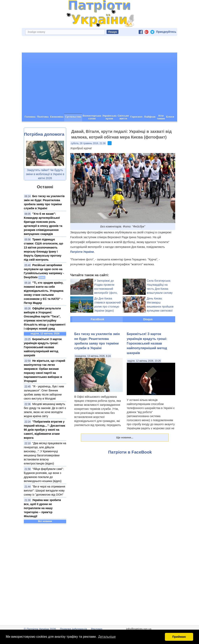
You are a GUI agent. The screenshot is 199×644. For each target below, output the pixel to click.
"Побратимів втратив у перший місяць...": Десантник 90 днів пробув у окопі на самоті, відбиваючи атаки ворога (45, 430)
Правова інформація (73, 629)
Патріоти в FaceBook (130, 452)
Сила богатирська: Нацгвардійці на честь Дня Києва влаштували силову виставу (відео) (160, 289)
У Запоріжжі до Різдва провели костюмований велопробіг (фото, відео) (106, 289)
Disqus (148, 319)
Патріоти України (82, 252)
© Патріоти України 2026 (40, 629)
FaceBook (98, 319)
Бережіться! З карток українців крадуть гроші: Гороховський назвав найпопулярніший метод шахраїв (43, 347)
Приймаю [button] (179, 637)
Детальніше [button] (107, 637)
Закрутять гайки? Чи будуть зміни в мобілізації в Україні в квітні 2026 (45, 174)
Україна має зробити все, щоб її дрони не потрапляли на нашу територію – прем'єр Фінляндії (42, 508)
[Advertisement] (99, 83)
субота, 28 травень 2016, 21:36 (88, 143)
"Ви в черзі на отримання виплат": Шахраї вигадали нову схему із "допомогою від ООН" (45, 491)
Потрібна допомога (44, 134)
